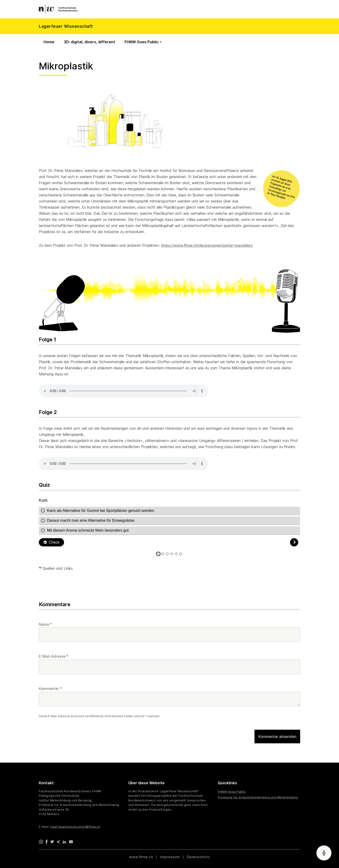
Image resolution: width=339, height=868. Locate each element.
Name (45, 624)
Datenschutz (198, 857)
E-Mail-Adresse (54, 656)
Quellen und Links (58, 568)
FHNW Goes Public (142, 42)
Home (49, 42)
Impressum (170, 857)
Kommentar (50, 689)
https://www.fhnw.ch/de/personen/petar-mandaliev (207, 245)
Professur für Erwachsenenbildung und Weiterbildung (258, 797)
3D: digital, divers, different (89, 42)
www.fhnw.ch (141, 857)
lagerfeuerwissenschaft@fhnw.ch (75, 827)
